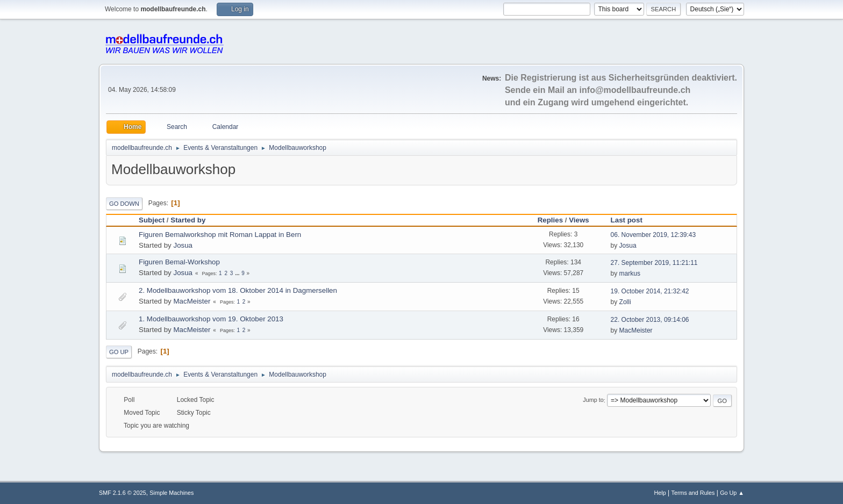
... (238, 273)
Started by (188, 220)
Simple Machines (172, 493)
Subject (152, 220)
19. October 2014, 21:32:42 (650, 291)
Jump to (593, 400)
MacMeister (192, 301)
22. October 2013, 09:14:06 (650, 320)
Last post (631, 220)
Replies (550, 220)
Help (660, 493)
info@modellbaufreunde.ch (635, 90)
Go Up (119, 352)
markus (630, 273)
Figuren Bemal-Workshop (179, 262)
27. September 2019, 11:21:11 (654, 263)
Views (579, 220)
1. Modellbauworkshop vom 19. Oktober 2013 (211, 319)
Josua (183, 245)
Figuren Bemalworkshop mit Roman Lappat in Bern (220, 235)
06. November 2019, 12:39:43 (653, 235)
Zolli (625, 302)
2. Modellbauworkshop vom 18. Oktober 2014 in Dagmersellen (238, 290)
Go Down (124, 204)
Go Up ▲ (732, 493)
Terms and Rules (693, 493)
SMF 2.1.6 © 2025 (123, 493)
